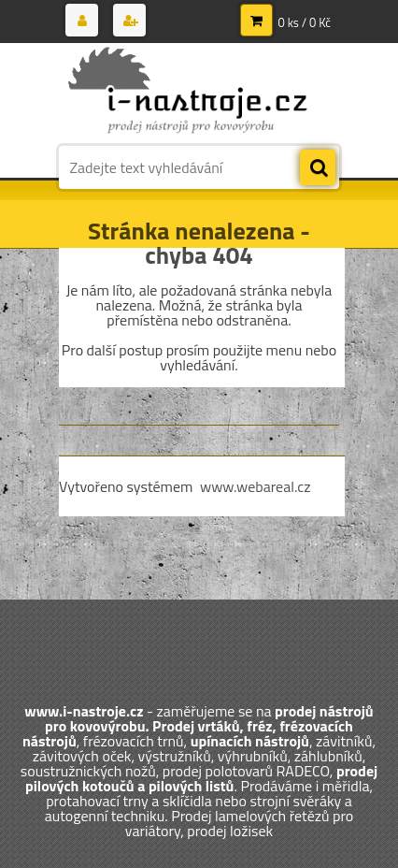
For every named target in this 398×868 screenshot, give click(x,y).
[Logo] (187, 92)
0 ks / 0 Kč (305, 22)
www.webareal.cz (256, 486)
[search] (318, 168)
